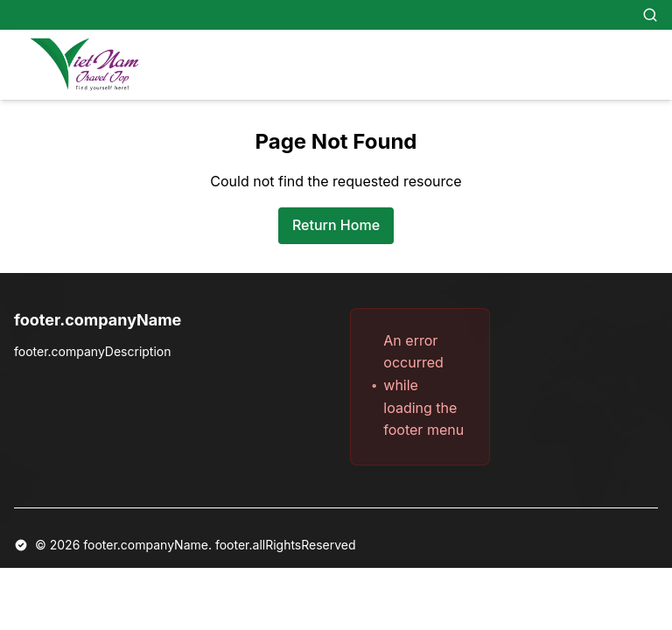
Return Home (336, 225)
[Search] (650, 15)
